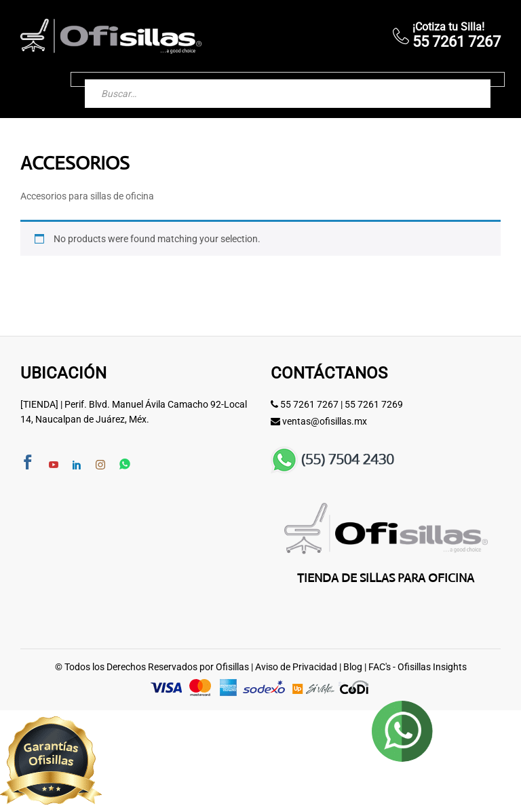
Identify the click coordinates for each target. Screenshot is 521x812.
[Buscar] (467, 79)
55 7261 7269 (374, 404)
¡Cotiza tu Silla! (448, 27)
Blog (353, 667)
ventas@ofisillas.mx (325, 421)
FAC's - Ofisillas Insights (418, 667)
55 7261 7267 (309, 404)
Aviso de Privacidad (296, 667)
